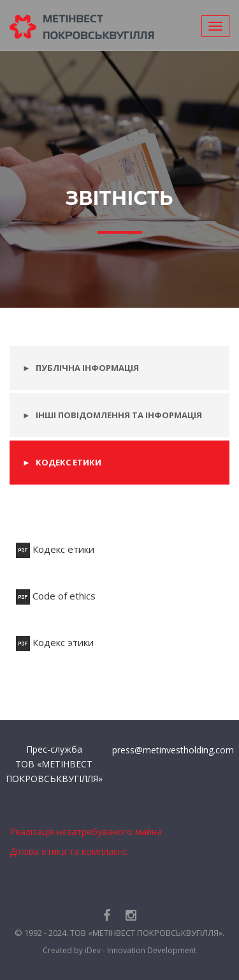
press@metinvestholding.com (173, 750)
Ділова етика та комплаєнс (69, 851)
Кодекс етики (69, 462)
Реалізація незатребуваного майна (86, 832)
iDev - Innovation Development (141, 950)
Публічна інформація (87, 368)
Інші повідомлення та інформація (119, 415)
